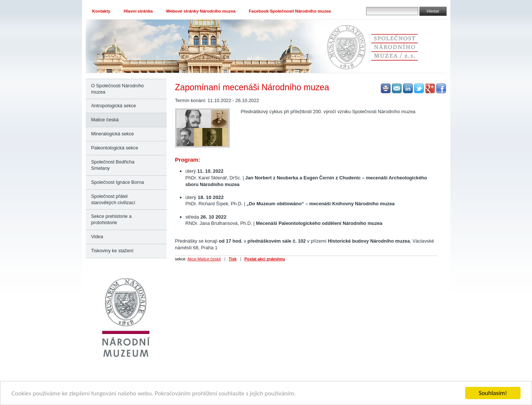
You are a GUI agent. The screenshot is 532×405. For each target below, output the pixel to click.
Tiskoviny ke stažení (112, 251)
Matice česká (105, 120)
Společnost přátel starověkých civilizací (113, 199)
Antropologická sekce (114, 106)
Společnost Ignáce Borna (118, 182)
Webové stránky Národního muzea (201, 11)
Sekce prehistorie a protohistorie (112, 219)
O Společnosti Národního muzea (118, 89)
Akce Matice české (204, 259)
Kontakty (101, 11)
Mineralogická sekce (113, 134)
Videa (97, 237)
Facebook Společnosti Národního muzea (290, 11)
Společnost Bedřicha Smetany (113, 165)
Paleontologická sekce (115, 148)
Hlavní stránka (138, 11)
